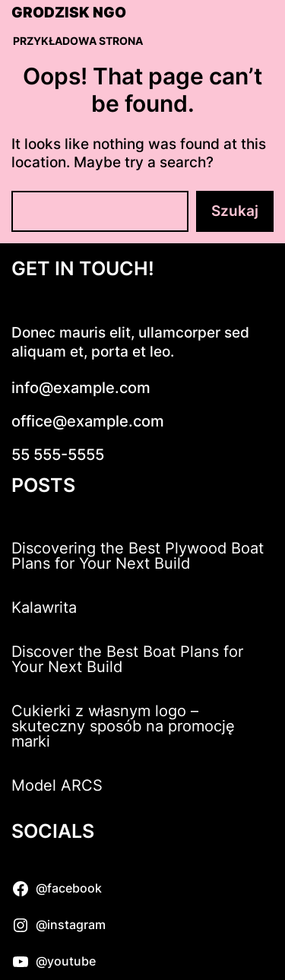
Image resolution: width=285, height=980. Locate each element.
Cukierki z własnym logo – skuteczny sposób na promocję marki (123, 726)
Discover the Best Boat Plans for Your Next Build (127, 659)
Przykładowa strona (78, 41)
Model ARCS (57, 785)
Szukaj (235, 211)
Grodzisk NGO (69, 13)
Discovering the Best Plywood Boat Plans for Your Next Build (138, 556)
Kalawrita (44, 607)
